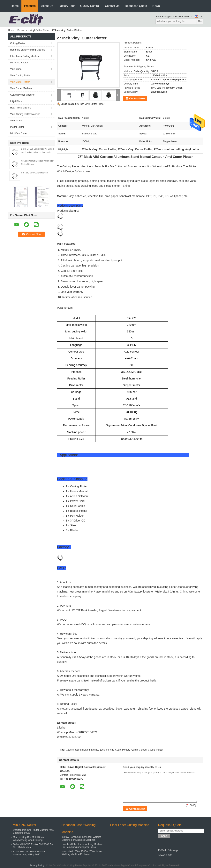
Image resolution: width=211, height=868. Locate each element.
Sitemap (173, 850)
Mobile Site (165, 855)
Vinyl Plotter (17, 121)
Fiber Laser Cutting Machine (25, 56)
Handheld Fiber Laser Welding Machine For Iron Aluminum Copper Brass (82, 846)
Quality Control (90, 6)
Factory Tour (67, 6)
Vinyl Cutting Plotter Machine (25, 114)
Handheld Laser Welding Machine (28, 50)
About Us (47, 6)
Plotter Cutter (17, 127)
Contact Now (137, 98)
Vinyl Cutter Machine (21, 88)
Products (30, 6)
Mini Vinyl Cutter (19, 133)
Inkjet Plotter (17, 101)
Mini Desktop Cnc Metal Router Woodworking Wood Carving (29, 839)
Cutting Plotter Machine (23, 95)
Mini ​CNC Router (19, 63)
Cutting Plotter (18, 43)
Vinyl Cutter (16, 69)
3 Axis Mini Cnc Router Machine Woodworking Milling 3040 (30, 853)
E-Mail (162, 850)
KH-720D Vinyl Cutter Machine (34, 173)
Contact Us (112, 6)
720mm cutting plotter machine (82, 750)
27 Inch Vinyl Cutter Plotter (90, 104)
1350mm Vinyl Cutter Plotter (114, 750)
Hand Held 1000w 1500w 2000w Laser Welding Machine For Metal (82, 853)
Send (164, 836)
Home (15, 6)
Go (200, 21)
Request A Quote (136, 6)
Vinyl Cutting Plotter (21, 76)
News (156, 6)
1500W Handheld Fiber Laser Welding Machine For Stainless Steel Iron (82, 838)
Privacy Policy (37, 865)
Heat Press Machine (21, 108)
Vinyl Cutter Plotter (40, 30)
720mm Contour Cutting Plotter (147, 750)
